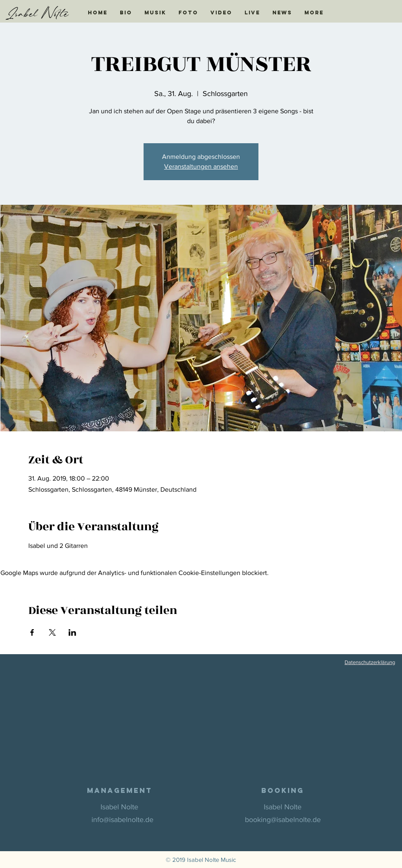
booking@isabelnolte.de (283, 820)
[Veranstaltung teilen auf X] (52, 632)
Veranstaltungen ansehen (201, 166)
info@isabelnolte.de (122, 820)
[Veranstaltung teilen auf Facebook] (32, 632)
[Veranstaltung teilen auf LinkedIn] (72, 632)
